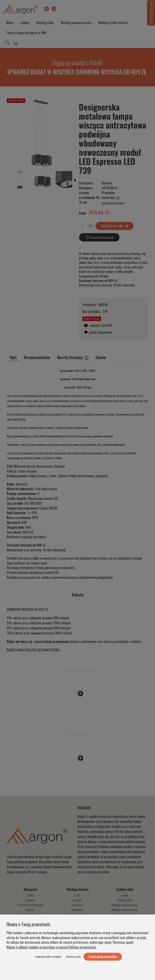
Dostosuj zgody (73, 956)
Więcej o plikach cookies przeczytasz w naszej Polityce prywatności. (51, 947)
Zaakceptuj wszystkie (103, 956)
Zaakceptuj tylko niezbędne (48, 956)
